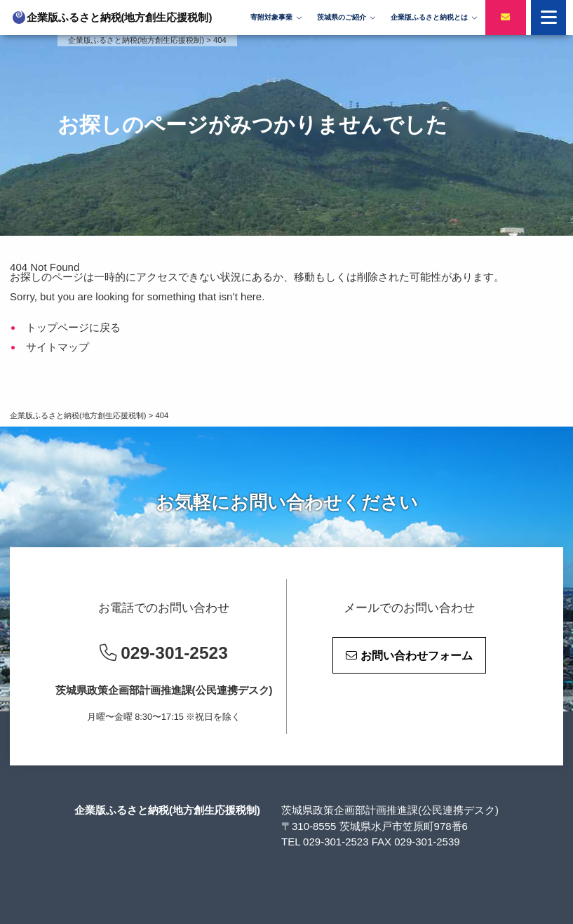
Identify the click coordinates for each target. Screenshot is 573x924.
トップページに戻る (73, 327)
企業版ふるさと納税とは (429, 17)
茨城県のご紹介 (342, 17)
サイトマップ (58, 347)
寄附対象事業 (271, 17)
